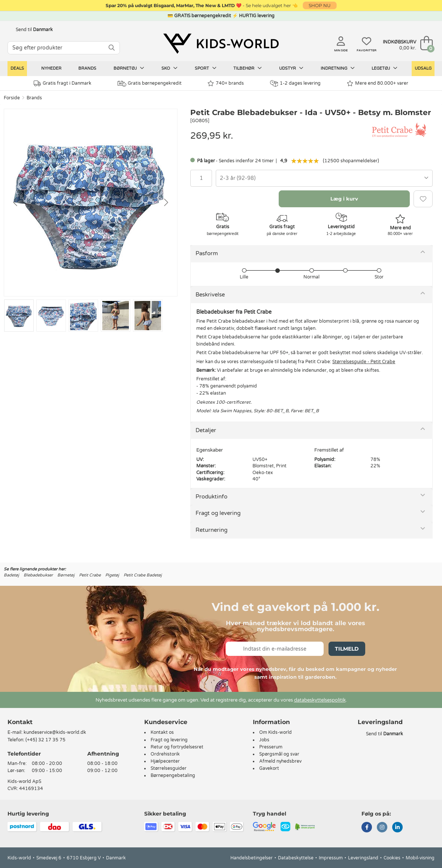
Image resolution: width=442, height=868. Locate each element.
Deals (17, 68)
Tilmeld (347, 649)
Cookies (392, 858)
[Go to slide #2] (51, 316)
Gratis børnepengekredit (150, 84)
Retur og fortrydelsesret (177, 747)
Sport (206, 68)
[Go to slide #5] (148, 316)
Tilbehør (248, 68)
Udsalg (423, 68)
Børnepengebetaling (173, 775)
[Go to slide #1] (19, 316)
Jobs (264, 740)
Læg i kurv (344, 199)
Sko (169, 68)
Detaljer (206, 430)
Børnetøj (129, 68)
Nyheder (51, 68)
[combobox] (324, 178)
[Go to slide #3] (83, 316)
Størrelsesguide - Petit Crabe (364, 362)
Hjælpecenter (165, 761)
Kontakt (20, 722)
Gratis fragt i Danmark (63, 83)
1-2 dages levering (295, 83)
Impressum (331, 858)
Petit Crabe (90, 575)
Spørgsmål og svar (279, 754)
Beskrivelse (210, 295)
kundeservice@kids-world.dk (55, 732)
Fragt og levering (218, 513)
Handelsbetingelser (252, 858)
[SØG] (112, 48)
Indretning (338, 68)
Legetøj (385, 68)
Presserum (271, 747)
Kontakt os (162, 732)
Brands (87, 68)
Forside (12, 98)
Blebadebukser (38, 575)
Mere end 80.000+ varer (378, 83)
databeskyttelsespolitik (320, 700)
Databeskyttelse (296, 858)
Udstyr (291, 68)
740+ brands (226, 83)
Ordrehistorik (165, 754)
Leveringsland (363, 858)
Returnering (211, 530)
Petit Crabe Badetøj (143, 575)
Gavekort (269, 768)
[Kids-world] (221, 44)
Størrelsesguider (169, 768)
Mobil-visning (420, 858)
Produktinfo (211, 497)
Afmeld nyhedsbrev (280, 761)
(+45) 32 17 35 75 (46, 740)
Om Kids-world (276, 732)
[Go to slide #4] (116, 316)
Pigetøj (112, 575)
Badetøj (11, 575)
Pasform (207, 253)
